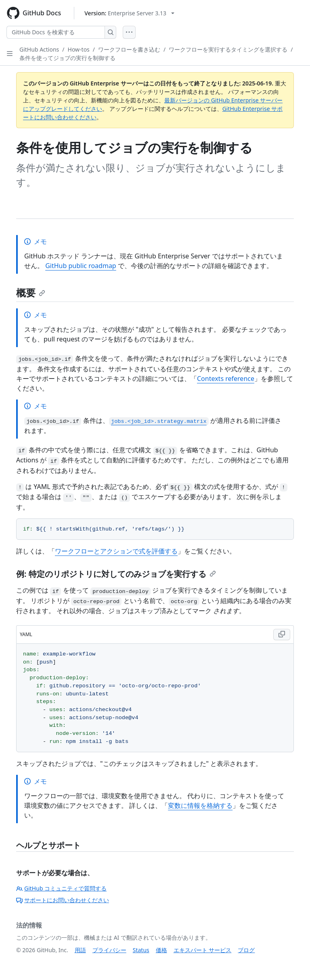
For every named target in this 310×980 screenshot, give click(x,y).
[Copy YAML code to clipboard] (282, 635)
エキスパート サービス (203, 950)
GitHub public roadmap (81, 266)
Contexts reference (226, 379)
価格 (161, 950)
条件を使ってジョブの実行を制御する (67, 58)
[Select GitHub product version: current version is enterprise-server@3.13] (129, 13)
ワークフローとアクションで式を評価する (116, 551)
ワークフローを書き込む (129, 49)
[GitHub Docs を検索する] (56, 32)
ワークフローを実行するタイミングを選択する (228, 49)
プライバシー (109, 950)
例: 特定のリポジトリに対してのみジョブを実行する (116, 574)
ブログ (246, 950)
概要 (31, 292)
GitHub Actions (39, 49)
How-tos (79, 49)
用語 (80, 950)
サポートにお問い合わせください (63, 900)
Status (141, 950)
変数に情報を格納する (200, 805)
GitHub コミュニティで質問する (61, 888)
